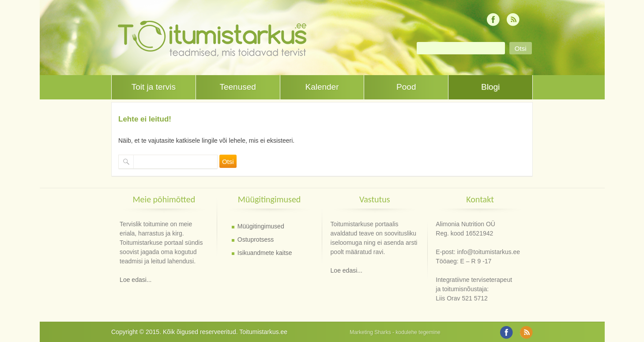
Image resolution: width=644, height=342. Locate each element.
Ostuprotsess (256, 239)
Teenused (237, 87)
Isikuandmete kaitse (265, 253)
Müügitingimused (261, 226)
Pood (406, 87)
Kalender (322, 87)
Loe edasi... (136, 280)
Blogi (490, 87)
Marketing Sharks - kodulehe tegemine (395, 332)
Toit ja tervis (154, 87)
